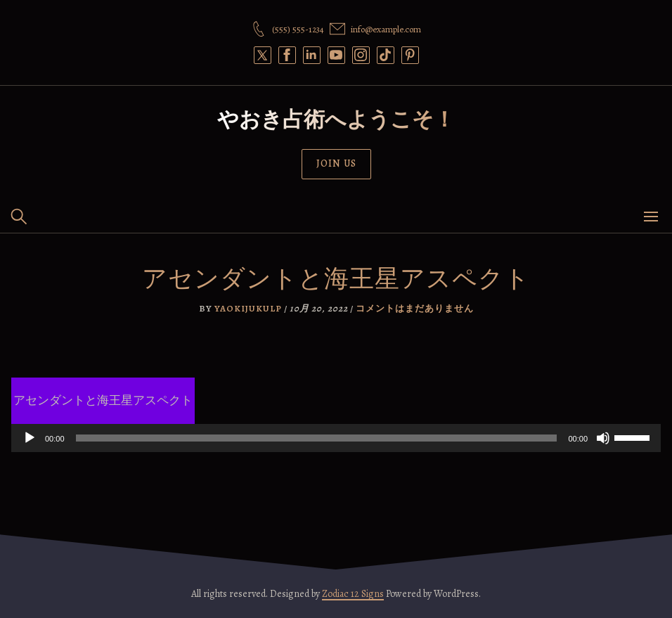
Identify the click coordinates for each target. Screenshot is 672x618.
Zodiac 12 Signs (353, 594)
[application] (336, 438)
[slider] (317, 438)
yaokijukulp (248, 308)
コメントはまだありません (415, 308)
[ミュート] (603, 438)
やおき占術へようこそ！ (336, 120)
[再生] (30, 438)
